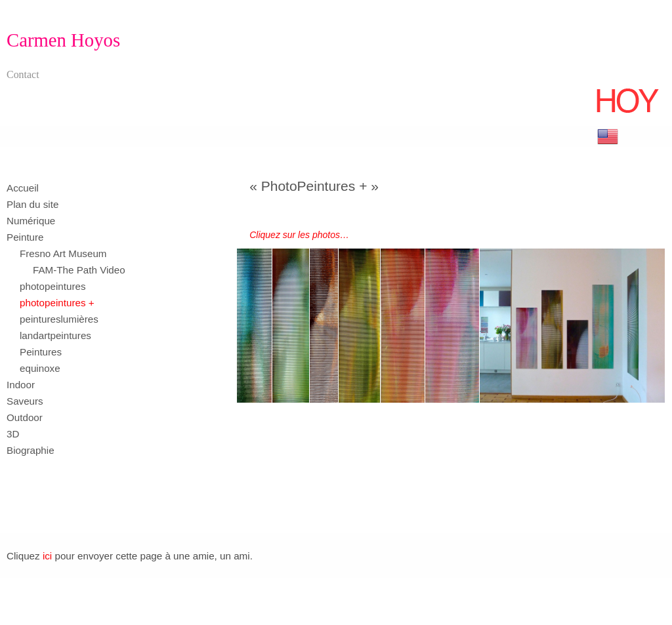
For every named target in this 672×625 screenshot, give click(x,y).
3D (13, 434)
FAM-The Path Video (79, 270)
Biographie (31, 450)
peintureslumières (59, 319)
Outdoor (25, 417)
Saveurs (25, 401)
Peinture (25, 237)
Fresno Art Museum (63, 253)
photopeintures (52, 286)
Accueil (23, 188)
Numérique (31, 221)
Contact (23, 74)
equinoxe (40, 368)
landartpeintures (55, 335)
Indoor (21, 385)
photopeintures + (57, 303)
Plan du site (32, 204)
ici (47, 556)
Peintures (41, 352)
